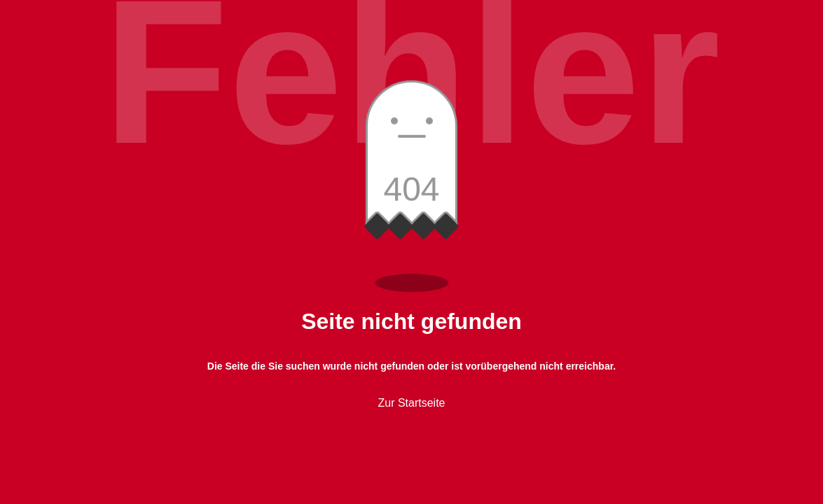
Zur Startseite (411, 403)
